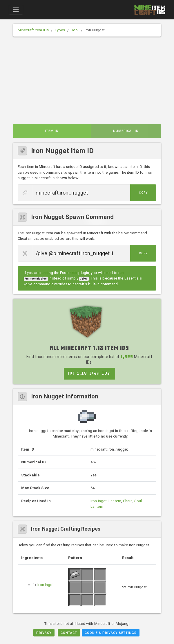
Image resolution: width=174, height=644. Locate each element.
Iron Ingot (99, 501)
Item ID (52, 131)
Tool (75, 30)
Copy (143, 193)
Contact (69, 633)
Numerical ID (126, 131)
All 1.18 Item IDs (89, 373)
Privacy (44, 633)
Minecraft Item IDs (33, 30)
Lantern (115, 501)
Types (60, 30)
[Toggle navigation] (16, 10)
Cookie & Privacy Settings (111, 633)
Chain (128, 501)
